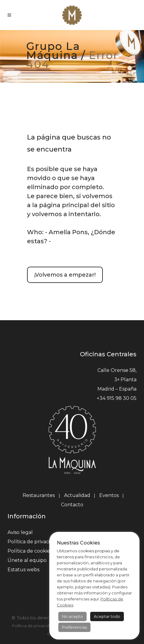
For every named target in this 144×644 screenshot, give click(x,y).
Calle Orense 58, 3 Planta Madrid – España (117, 380)
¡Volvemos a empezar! (65, 275)
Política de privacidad (33, 542)
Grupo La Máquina (53, 51)
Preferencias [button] (74, 627)
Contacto (72, 505)
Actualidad (77, 495)
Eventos (109, 495)
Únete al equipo (27, 560)
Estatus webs (23, 570)
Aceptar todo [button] (107, 616)
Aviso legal (20, 532)
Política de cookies (30, 551)
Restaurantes (39, 495)
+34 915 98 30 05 (117, 398)
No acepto (72, 616)
